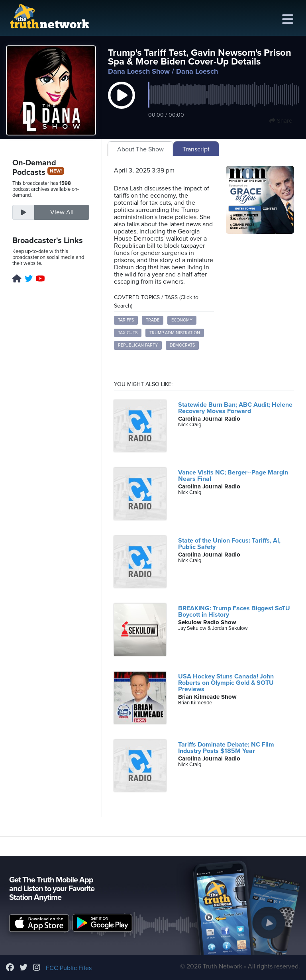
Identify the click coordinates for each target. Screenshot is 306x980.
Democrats (182, 345)
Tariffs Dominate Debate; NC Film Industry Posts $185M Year (226, 748)
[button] (122, 104)
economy (182, 320)
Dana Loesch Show (139, 71)
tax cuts (128, 333)
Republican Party (138, 345)
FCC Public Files (69, 968)
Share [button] (281, 121)
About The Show (140, 149)
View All (62, 212)
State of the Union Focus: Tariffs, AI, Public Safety (229, 544)
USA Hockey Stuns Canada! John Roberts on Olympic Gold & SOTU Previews (226, 683)
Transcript (196, 149)
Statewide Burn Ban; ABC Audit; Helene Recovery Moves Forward (235, 408)
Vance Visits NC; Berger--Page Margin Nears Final (233, 476)
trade (153, 320)
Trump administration (175, 333)
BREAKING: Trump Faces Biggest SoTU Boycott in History (234, 612)
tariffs (126, 320)
